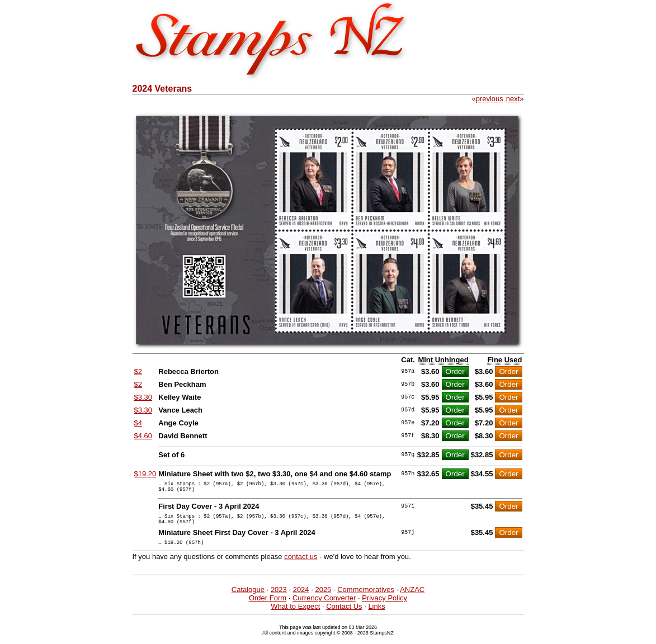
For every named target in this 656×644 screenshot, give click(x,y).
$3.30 (143, 397)
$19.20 (145, 474)
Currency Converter (324, 606)
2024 (301, 598)
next (513, 99)
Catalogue (248, 598)
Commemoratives (366, 598)
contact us (301, 565)
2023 (279, 598)
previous (490, 99)
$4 (138, 423)
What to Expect (295, 615)
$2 (138, 371)
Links (376, 615)
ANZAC (412, 598)
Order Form (268, 606)
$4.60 (143, 436)
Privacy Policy (384, 606)
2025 (323, 598)
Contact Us (344, 615)
